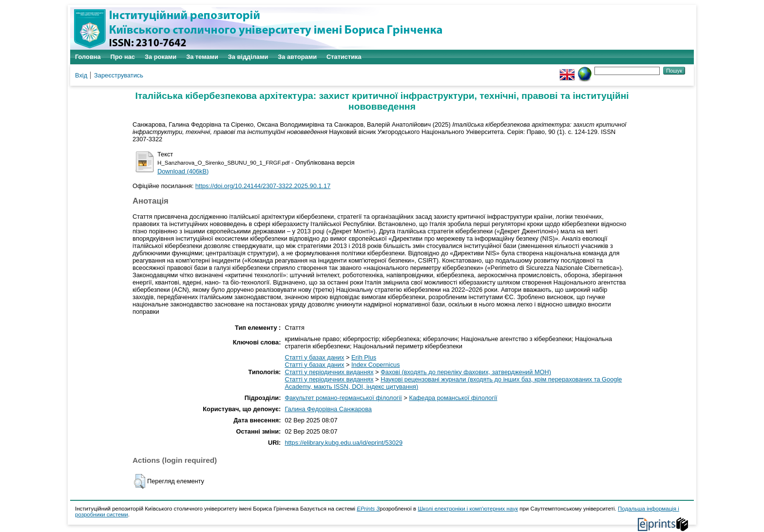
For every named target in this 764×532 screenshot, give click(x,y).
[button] (140, 481)
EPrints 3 (368, 509)
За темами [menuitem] (202, 57)
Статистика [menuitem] (344, 57)
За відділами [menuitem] (248, 57)
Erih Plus (364, 357)
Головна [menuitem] (88, 57)
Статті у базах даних (314, 357)
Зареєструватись (119, 75)
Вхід (81, 75)
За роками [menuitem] (161, 57)
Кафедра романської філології (453, 398)
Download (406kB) (183, 171)
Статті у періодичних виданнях (329, 372)
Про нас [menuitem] (123, 57)
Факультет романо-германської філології (343, 398)
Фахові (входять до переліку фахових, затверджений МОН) (466, 372)
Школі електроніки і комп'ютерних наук (468, 509)
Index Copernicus (376, 365)
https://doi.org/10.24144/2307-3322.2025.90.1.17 (263, 186)
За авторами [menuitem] (297, 57)
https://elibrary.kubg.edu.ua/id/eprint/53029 (344, 443)
